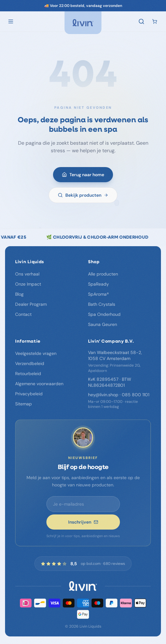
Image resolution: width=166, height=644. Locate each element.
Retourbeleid (28, 374)
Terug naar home (83, 176)
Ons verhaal (27, 274)
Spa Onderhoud (104, 314)
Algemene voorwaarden (39, 384)
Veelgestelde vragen (36, 353)
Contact (23, 314)
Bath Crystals (102, 304)
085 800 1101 (136, 395)
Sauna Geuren (103, 324)
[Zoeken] (141, 21)
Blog (19, 294)
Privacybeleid (29, 394)
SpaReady (98, 284)
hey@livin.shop (103, 395)
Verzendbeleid (30, 363)
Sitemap (24, 404)
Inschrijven (83, 522)
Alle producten (103, 274)
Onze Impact (28, 284)
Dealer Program (31, 304)
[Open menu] (11, 21)
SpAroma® (98, 294)
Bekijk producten (83, 196)
